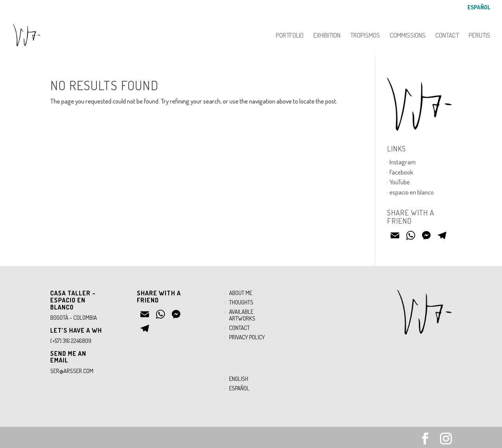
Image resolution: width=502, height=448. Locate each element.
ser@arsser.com (72, 371)
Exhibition (327, 36)
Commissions (408, 36)
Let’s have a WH (76, 330)
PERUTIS (479, 36)
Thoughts (241, 302)
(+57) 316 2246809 (71, 341)
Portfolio (290, 36)
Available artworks (242, 315)
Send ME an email (68, 357)
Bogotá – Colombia (74, 318)
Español (479, 8)
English (239, 379)
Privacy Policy (247, 337)
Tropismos (365, 36)
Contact (447, 36)
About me (241, 293)
